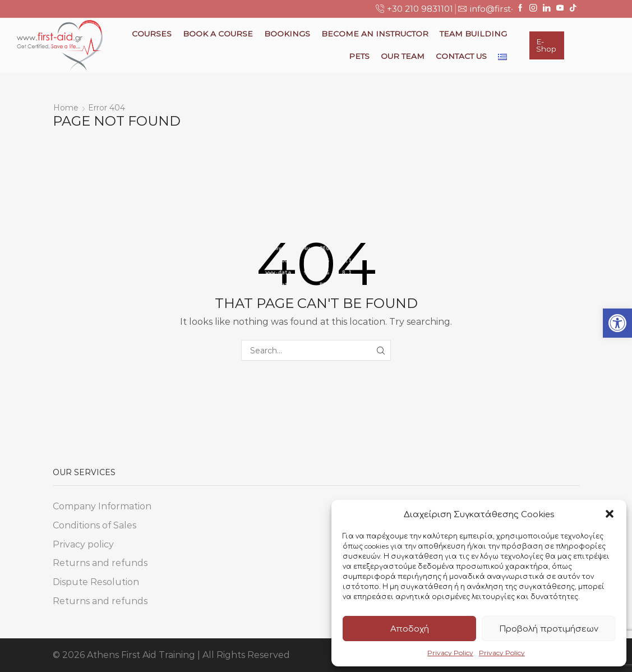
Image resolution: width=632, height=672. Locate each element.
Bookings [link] (287, 34)
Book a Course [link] (218, 34)
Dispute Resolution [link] (96, 582)
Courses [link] (152, 34)
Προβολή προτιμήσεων (549, 629)
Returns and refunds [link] (100, 563)
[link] (617, 323)
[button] (610, 514)
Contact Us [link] (461, 56)
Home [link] (66, 108)
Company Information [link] (102, 506)
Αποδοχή (410, 629)
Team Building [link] (473, 34)
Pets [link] (359, 56)
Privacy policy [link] (83, 544)
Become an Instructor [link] (375, 34)
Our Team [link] (403, 56)
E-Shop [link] (546, 45)
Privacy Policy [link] (450, 653)
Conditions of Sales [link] (94, 525)
